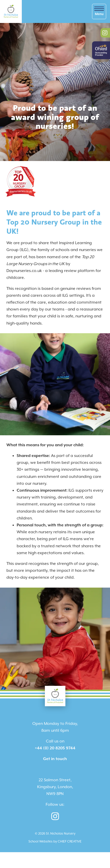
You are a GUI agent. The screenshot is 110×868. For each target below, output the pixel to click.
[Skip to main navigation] (99, 11)
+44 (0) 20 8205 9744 (55, 748)
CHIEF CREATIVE (70, 842)
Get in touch (55, 759)
